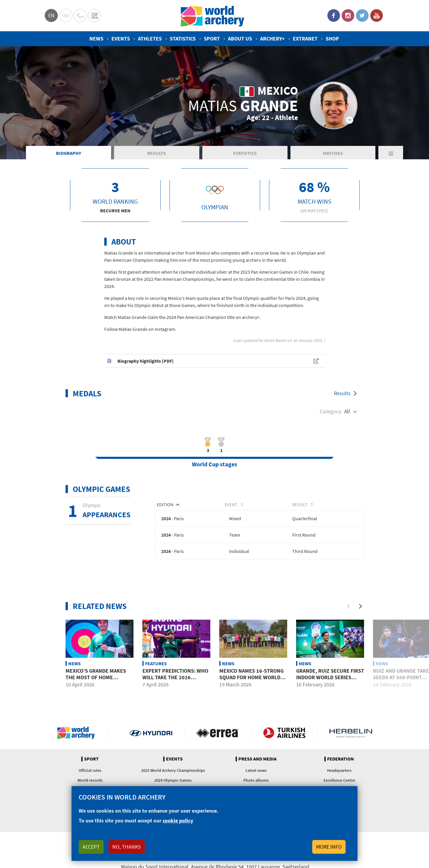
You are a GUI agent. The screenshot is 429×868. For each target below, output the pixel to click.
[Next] (360, 606)
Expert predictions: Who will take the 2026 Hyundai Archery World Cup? (175, 681)
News (96, 39)
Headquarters (339, 770)
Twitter (362, 15)
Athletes (150, 39)
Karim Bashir (275, 340)
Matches (333, 153)
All (347, 411)
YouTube (377, 15)
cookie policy (178, 821)
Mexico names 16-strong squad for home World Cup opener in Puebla (251, 677)
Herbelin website (351, 733)
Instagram (348, 15)
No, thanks (127, 847)
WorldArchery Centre (94, 15)
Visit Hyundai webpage (151, 733)
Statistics (183, 39)
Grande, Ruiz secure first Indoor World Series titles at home (330, 677)
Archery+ (272, 39)
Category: (331, 411)
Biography (69, 153)
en (51, 15)
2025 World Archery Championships (173, 770)
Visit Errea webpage (218, 733)
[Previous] (349, 606)
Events (121, 39)
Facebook (334, 15)
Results (157, 153)
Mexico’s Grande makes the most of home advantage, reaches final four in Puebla (99, 681)
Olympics (66, 15)
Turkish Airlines (284, 733)
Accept (91, 847)
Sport (212, 39)
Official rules (90, 770)
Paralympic (80, 15)
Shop (332, 39)
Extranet (305, 39)
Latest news (256, 770)
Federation (341, 759)
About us (240, 39)
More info (329, 847)
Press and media (257, 759)
